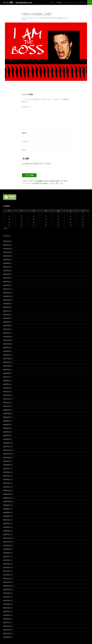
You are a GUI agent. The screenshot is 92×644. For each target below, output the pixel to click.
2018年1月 (6, 534)
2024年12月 (7, 293)
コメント (26, 107)
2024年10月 (7, 300)
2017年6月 (6, 560)
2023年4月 (6, 351)
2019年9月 (6, 461)
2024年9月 (6, 304)
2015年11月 (7, 630)
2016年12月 (7, 582)
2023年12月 (7, 337)
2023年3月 (6, 355)
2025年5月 (6, 274)
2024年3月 (6, 326)
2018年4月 (6, 523)
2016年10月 (7, 589)
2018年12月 (7, 494)
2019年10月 (7, 458)
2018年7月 (6, 513)
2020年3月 (6, 439)
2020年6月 (6, 428)
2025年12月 (7, 249)
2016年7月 (6, 600)
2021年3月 (6, 399)
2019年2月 (6, 487)
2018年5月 (6, 520)
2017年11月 (7, 542)
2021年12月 (7, 395)
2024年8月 (6, 307)
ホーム (52, 2)
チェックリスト (80, 2)
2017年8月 (6, 553)
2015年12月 (7, 626)
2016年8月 (6, 597)
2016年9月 (6, 593)
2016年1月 (6, 622)
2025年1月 (6, 289)
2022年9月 (6, 370)
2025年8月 (6, 263)
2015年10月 (7, 633)
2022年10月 (7, 366)
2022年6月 (6, 381)
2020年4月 (6, 436)
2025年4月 (6, 278)
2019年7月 (6, 469)
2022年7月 (6, 377)
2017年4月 (6, 567)
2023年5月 (6, 348)
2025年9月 (6, 260)
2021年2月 (6, 403)
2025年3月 (6, 282)
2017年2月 (6, 575)
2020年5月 (6, 432)
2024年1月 (6, 333)
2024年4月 (6, 322)
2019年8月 (6, 465)
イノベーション (69, 2)
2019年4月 (6, 480)
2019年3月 (6, 483)
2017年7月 (6, 556)
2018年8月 (6, 509)
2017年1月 (6, 578)
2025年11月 (7, 252)
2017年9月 (6, 549)
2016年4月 (6, 611)
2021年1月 (6, 406)
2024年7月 (6, 311)
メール (25, 141)
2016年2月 (6, 619)
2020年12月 (7, 410)
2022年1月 (6, 392)
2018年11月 (7, 498)
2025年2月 (6, 285)
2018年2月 (6, 531)
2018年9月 (6, 505)
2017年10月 (7, 545)
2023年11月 (7, 340)
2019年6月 (6, 472)
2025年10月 (7, 256)
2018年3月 (6, 527)
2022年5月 (6, 384)
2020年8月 (6, 421)
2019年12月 (7, 450)
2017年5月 (6, 564)
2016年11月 (7, 586)
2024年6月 (6, 315)
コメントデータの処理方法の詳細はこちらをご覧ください (43, 183)
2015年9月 (6, 637)
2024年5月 (6, 318)
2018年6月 (6, 516)
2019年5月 (6, 476)
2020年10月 (7, 414)
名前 (25, 133)
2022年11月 (7, 362)
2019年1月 (6, 491)
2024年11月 (7, 296)
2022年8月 (6, 373)
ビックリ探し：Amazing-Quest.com (18, 2)
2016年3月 (6, 615)
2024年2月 (6, 329)
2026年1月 (6, 245)
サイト (24, 150)
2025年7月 (6, 267)
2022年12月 (7, 359)
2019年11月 (7, 454)
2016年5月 (6, 608)
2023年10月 (7, 344)
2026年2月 (6, 241)
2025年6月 (6, 271)
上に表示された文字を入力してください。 (37, 163)
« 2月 (5, 228)
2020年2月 (6, 443)
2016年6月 (6, 604)
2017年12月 (7, 538)
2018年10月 (7, 502)
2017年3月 (6, 571)
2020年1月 (6, 447)
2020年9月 (6, 417)
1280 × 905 (39, 18)
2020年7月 (6, 425)
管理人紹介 (59, 2)
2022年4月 (6, 388)
